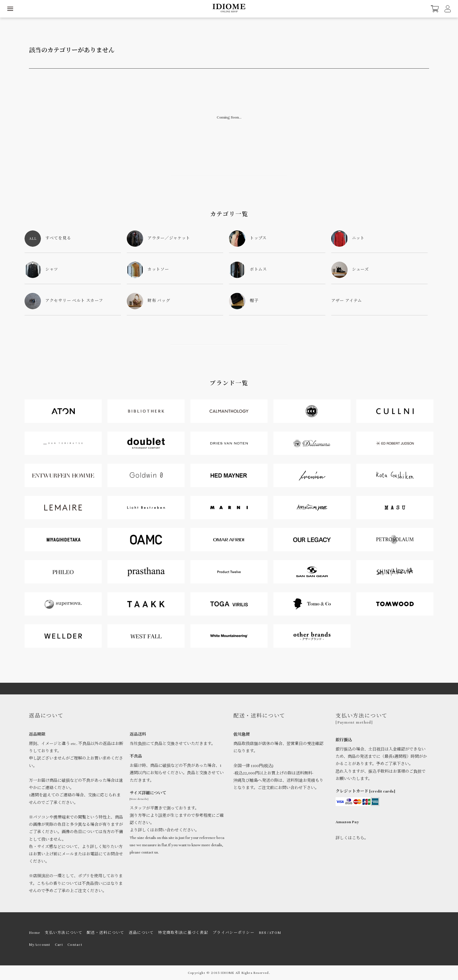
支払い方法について (64, 933)
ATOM (275, 933)
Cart (59, 945)
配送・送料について (106, 933)
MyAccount (40, 945)
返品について (141, 933)
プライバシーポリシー (234, 933)
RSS (263, 933)
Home (35, 933)
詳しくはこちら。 (352, 838)
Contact (75, 945)
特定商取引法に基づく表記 (183, 933)
